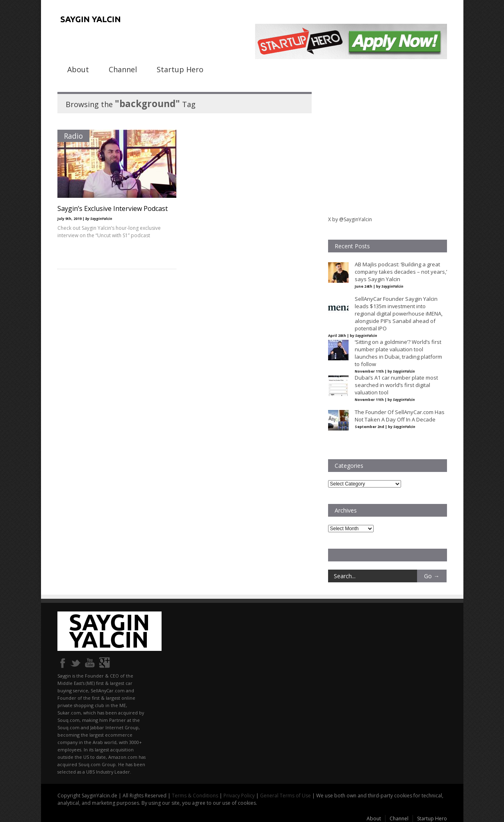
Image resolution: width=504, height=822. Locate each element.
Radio (73, 136)
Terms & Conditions (195, 796)
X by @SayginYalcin (350, 219)
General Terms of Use (285, 796)
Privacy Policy (239, 796)
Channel (123, 69)
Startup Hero (180, 69)
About (78, 69)
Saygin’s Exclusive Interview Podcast (113, 208)
